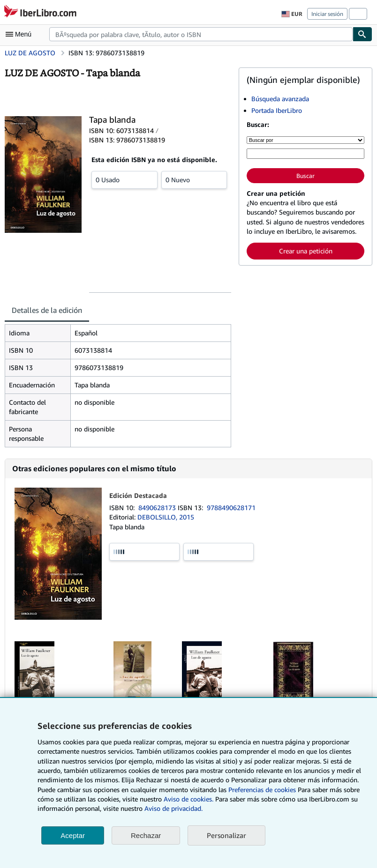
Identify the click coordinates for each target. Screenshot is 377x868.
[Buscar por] (305, 140)
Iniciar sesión (327, 14)
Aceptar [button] (73, 835)
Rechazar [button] (146, 835)
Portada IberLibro (277, 110)
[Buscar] (362, 34)
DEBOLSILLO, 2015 (166, 517)
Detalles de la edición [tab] (47, 310)
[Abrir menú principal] (21, 34)
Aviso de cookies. (188, 799)
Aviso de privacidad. (173, 808)
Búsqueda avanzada (280, 99)
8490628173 (158, 508)
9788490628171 (231, 508)
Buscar (305, 176)
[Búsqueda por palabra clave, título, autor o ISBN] (305, 154)
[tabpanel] (118, 386)
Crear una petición (306, 251)
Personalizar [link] (226, 835)
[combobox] (201, 34)
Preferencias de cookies (262, 790)
